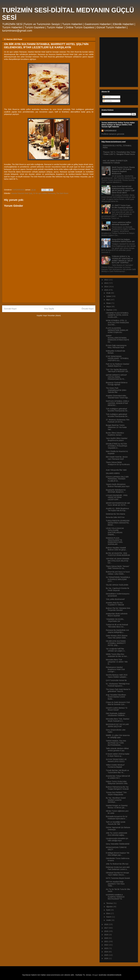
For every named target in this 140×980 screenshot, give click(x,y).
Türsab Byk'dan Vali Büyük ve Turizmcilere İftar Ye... (117, 771)
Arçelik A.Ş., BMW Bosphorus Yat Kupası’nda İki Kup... (117, 510)
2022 (106, 945)
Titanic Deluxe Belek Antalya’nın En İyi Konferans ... (118, 464)
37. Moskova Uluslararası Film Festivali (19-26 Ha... (118, 421)
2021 (106, 941)
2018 (106, 931)
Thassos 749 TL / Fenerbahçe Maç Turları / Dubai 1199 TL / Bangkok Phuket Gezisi (119, 153)
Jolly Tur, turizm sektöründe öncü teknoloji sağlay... (116, 834)
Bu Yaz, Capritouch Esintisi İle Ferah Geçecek (117, 589)
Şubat (109, 296)
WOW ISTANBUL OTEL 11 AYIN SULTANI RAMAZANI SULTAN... (117, 323)
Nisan (109, 303)
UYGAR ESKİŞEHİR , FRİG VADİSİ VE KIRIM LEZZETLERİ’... (117, 497)
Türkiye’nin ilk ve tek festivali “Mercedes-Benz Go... (117, 626)
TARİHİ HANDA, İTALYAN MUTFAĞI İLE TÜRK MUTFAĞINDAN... (116, 743)
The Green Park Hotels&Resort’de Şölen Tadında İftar (116, 390)
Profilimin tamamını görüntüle (113, 134)
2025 (106, 955)
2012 (106, 280)
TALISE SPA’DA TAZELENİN (117, 585)
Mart (108, 300)
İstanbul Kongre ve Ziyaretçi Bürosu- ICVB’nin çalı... (117, 807)
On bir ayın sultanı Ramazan (44, 193)
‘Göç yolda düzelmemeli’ (115, 599)
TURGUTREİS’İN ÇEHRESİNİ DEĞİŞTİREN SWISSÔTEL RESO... (118, 523)
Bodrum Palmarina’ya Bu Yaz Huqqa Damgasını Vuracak (117, 788)
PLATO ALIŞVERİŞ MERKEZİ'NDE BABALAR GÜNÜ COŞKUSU (117, 330)
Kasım (109, 917)
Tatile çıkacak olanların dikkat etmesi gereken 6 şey (117, 749)
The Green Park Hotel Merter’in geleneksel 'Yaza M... (118, 690)
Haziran (109, 310)
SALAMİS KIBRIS (113, 473)
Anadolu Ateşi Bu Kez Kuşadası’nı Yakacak (115, 604)
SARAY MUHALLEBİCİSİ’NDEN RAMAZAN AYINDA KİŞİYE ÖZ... (117, 339)
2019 (106, 935)
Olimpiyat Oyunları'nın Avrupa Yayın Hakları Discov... (117, 874)
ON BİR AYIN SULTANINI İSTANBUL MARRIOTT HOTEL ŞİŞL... (116, 643)
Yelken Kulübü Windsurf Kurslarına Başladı (115, 766)
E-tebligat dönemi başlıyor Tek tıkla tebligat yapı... (118, 854)
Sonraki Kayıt (10, 309)
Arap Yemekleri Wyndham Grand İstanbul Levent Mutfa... (116, 697)
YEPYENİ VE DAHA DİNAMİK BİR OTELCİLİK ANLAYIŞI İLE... (118, 561)
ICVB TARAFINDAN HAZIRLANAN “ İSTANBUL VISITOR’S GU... (117, 358)
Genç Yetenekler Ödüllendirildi (118, 844)
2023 (106, 948)
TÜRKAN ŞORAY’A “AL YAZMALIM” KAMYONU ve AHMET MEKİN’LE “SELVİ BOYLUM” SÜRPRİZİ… (122, 260)
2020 (106, 938)
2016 (106, 924)
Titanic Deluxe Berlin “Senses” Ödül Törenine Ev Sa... (118, 567)
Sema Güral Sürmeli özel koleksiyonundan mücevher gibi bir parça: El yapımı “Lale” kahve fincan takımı (123, 189)
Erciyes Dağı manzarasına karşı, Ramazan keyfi (116, 346)
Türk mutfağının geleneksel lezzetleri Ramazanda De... (117, 410)
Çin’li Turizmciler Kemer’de (116, 680)
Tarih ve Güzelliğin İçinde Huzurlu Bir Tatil (116, 823)
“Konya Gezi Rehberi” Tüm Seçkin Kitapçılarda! (116, 793)
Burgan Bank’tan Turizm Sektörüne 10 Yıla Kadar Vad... (116, 427)
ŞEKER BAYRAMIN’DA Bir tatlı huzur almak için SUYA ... (118, 504)
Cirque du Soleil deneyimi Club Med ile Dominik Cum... (118, 703)
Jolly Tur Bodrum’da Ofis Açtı (117, 864)
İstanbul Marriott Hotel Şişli (22, 193)
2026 (106, 958)
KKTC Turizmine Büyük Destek (118, 878)
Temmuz (110, 903)
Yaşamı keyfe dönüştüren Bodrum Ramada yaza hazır (118, 485)
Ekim (108, 913)
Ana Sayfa (49, 309)
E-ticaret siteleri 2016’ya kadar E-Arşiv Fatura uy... (118, 755)
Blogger (95, 975)
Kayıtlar (107, 97)
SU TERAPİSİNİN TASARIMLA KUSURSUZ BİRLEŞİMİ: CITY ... (118, 579)
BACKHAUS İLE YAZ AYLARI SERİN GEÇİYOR (117, 725)
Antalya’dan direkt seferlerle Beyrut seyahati (117, 615)
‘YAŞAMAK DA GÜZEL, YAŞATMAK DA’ (115, 620)
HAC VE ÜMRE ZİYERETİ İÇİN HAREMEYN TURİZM (115, 162)
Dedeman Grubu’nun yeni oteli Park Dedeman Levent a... (118, 868)
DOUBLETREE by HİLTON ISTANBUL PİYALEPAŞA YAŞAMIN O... (116, 446)
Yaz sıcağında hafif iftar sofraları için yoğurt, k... (116, 650)
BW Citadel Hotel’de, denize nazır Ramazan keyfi (117, 458)
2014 (106, 287)
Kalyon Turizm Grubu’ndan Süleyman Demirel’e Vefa (117, 782)
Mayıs (109, 307)
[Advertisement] (49, 283)
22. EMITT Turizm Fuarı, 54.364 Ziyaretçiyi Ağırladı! (122, 206)
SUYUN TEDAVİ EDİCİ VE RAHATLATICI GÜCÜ (116, 760)
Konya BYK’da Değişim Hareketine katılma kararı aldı (123, 241)
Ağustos (110, 907)
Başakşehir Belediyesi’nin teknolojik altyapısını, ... (116, 491)
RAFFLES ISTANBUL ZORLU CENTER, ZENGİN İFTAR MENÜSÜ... (117, 403)
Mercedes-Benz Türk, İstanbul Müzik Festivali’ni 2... (118, 720)
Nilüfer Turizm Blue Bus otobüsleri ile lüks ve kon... (117, 655)
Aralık (109, 920)
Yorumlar (107, 101)
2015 (106, 290)
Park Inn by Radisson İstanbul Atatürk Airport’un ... (117, 365)
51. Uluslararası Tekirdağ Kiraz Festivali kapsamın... (118, 685)
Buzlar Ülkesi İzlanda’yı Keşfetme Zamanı (115, 434)
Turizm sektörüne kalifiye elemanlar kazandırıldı (121, 223)
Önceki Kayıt (88, 309)
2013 (106, 283)
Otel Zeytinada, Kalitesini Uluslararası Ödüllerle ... (116, 714)
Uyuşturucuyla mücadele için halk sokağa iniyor (117, 839)
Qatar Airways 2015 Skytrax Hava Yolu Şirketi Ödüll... (117, 637)
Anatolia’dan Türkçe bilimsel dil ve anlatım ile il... (118, 777)
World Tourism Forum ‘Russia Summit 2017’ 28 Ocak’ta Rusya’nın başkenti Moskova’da (123, 170)
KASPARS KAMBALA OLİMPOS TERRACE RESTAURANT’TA (115, 897)
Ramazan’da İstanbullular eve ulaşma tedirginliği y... (117, 631)
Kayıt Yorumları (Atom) (52, 315)
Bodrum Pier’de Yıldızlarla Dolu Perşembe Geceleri (118, 609)
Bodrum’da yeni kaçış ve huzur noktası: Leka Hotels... (118, 573)
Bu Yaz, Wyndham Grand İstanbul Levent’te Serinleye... (116, 800)
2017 (106, 928)
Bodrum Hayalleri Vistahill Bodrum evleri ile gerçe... (116, 549)
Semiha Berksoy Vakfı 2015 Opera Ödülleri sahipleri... (117, 676)
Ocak (109, 293)
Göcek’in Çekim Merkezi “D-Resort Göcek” (117, 709)
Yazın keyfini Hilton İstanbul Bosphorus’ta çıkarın (117, 439)
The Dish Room (62, 193)
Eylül (108, 910)
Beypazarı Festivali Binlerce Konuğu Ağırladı (117, 384)
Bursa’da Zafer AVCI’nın (115, 517)
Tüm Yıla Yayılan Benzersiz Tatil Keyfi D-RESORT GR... (118, 371)
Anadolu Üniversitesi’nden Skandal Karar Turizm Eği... (117, 397)
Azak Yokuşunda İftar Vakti (116, 470)
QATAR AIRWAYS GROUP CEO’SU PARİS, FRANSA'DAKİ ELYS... (116, 377)
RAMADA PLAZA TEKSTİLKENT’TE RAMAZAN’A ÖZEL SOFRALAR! (114, 541)
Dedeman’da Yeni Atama (115, 514)
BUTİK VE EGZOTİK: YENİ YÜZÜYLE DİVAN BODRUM (118, 554)
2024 (106, 952)
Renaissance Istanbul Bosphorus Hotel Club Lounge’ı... (115, 669)
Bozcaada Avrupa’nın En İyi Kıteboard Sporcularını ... (117, 818)
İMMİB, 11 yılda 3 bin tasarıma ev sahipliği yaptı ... (118, 736)
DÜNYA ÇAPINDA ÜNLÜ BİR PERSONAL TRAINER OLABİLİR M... (117, 479)
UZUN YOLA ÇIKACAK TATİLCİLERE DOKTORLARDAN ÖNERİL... (115, 531)
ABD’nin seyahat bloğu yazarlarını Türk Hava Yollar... (115, 884)
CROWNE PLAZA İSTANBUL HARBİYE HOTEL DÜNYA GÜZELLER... (117, 315)
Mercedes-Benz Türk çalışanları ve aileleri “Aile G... (117, 662)
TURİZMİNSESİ (110, 131)
